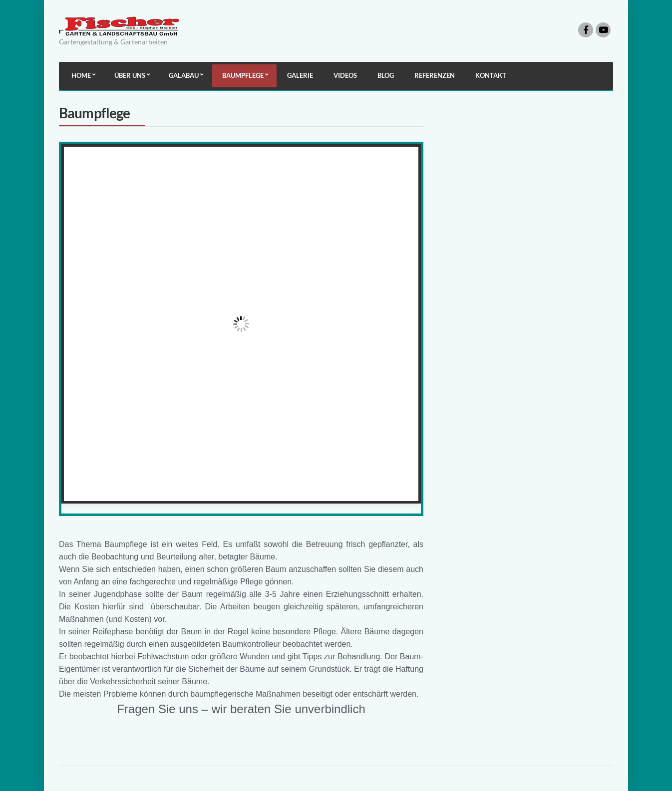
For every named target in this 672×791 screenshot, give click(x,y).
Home (81, 75)
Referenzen (435, 75)
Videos (345, 75)
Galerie (300, 75)
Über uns (130, 75)
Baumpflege (243, 75)
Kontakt (491, 75)
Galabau (184, 75)
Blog (386, 75)
